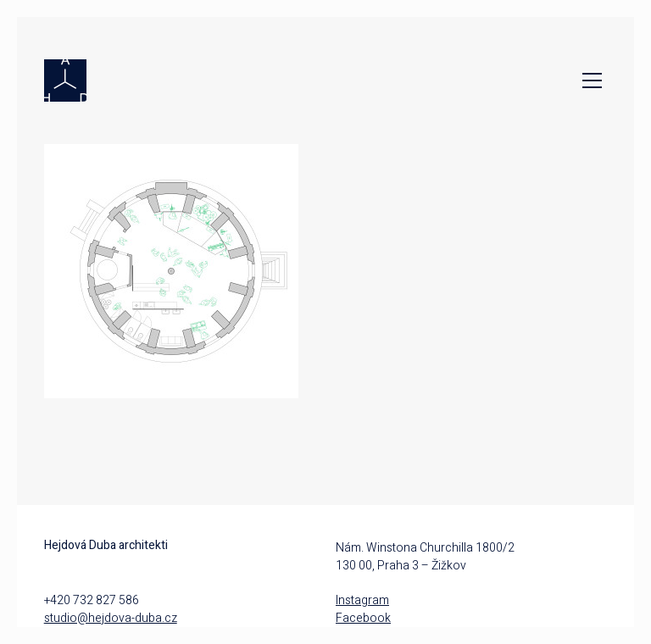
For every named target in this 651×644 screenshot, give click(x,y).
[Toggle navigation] (588, 80)
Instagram (362, 600)
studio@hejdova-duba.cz (111, 618)
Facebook (363, 618)
